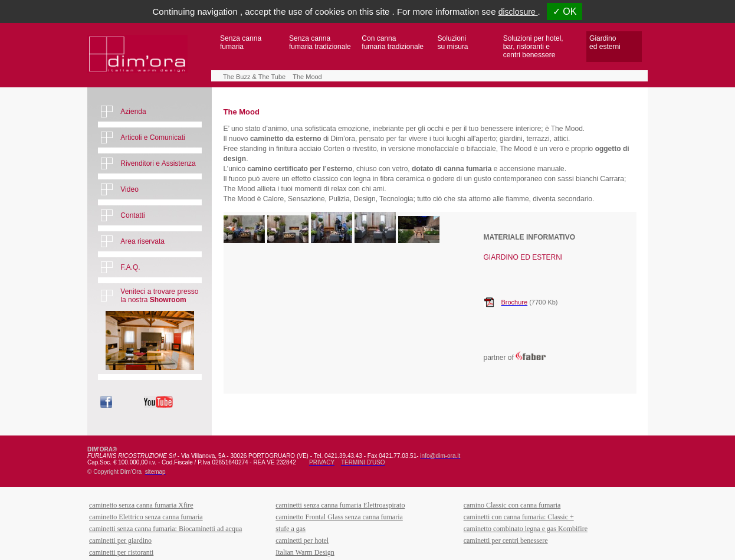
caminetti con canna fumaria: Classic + (519, 517)
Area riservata (142, 241)
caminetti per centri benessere (506, 541)
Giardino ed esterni (605, 42)
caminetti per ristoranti (121, 552)
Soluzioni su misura (453, 42)
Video (129, 189)
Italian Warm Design (305, 552)
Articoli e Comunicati (152, 137)
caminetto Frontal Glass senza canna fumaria (339, 517)
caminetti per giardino (120, 541)
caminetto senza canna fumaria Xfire (141, 505)
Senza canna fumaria (241, 42)
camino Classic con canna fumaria (512, 505)
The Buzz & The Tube (254, 77)
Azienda (133, 112)
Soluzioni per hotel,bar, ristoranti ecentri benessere (533, 47)
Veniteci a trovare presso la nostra (159, 296)
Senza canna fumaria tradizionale (320, 42)
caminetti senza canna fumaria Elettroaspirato (340, 505)
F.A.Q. (130, 267)
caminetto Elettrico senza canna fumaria (146, 517)
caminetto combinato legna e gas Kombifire (526, 529)
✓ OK (565, 12)
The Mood (307, 77)
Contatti (132, 215)
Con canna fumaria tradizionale (393, 42)
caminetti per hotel (302, 541)
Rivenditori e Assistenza (158, 163)
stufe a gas (291, 529)
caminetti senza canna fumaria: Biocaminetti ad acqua (165, 529)
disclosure (518, 12)
